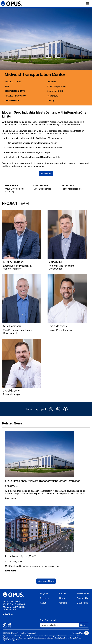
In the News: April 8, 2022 (21, 556)
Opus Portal (83, 603)
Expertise (45, 598)
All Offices (8, 614)
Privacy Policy (78, 633)
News (62, 598)
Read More (46, 173)
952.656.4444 (10, 610)
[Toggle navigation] (87, 4)
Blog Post (17, 561)
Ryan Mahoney (58, 326)
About (43, 603)
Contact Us (82, 598)
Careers (63, 603)
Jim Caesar (55, 262)
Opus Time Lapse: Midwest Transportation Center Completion (43, 481)
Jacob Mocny (11, 391)
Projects (44, 593)
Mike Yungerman (13, 262)
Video (15, 486)
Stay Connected (48, 620)
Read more (11, 498)
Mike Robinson (12, 326)
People (63, 593)
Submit (84, 625)
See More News (46, 581)
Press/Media (83, 593)
